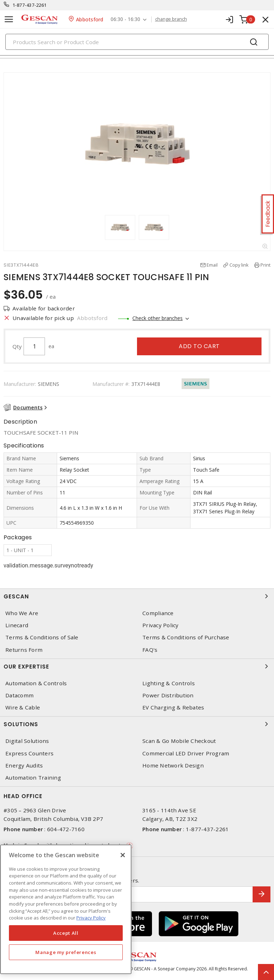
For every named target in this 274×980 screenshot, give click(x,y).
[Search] (137, 42)
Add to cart (199, 346)
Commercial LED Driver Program (186, 753)
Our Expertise (137, 666)
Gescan (137, 596)
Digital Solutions (27, 741)
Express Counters (29, 753)
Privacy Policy (161, 625)
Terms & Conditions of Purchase (186, 637)
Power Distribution (168, 695)
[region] (66, 909)
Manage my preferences (66, 952)
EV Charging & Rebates (173, 708)
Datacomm (19, 695)
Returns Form (24, 650)
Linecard (17, 625)
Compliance (158, 613)
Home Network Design (173, 766)
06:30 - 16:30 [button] (125, 19)
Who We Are (22, 613)
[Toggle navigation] (9, 19)
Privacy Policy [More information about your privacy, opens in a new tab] (91, 918)
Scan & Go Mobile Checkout (179, 741)
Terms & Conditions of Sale (42, 637)
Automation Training (33, 778)
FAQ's (150, 650)
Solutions (137, 724)
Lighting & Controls (169, 683)
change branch (171, 19)
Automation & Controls (36, 683)
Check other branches (158, 318)
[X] (123, 855)
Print (265, 265)
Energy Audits (24, 766)
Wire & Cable (23, 708)
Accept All (66, 933)
